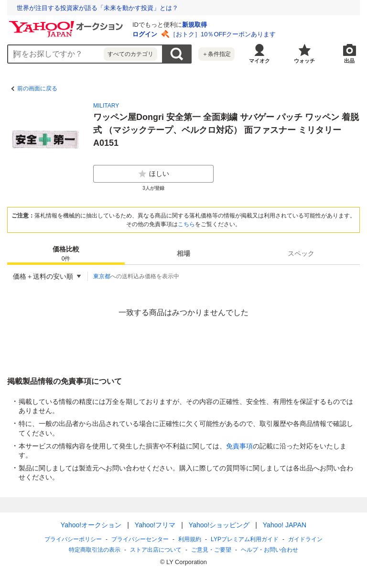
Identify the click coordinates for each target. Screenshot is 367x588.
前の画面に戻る (37, 88)
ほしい (153, 174)
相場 (183, 253)
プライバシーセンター (140, 539)
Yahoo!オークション (91, 525)
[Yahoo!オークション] (67, 23)
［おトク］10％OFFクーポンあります (223, 34)
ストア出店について (156, 550)
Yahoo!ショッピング (219, 525)
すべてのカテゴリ (130, 54)
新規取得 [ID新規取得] (194, 25)
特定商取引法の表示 (95, 550)
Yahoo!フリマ (155, 525)
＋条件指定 (216, 54)
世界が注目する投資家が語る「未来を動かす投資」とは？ (97, 8)
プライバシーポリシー (73, 539)
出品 (349, 61)
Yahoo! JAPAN (285, 525)
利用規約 (190, 539)
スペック (301, 253)
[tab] (66, 253)
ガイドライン (305, 539)
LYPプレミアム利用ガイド (245, 539)
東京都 (102, 276)
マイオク (259, 61)
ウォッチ (304, 61)
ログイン (145, 34)
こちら (186, 224)
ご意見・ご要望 (211, 550)
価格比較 (66, 254)
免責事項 (239, 446)
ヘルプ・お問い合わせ (270, 550)
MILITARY (106, 106)
